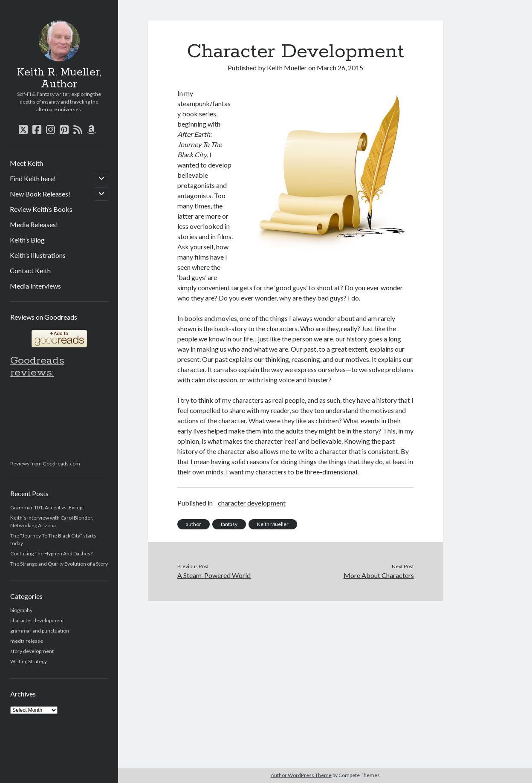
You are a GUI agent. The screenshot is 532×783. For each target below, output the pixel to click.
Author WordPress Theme (301, 775)
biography (21, 610)
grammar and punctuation (40, 631)
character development (37, 620)
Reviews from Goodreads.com (45, 464)
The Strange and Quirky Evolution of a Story (59, 564)
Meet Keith (26, 163)
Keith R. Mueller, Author (59, 78)
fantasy (229, 524)
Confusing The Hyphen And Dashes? (51, 553)
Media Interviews (35, 286)
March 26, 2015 (340, 68)
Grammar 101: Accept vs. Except (47, 507)
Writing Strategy (29, 661)
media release (27, 641)
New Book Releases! (40, 194)
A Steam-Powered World (214, 575)
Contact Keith (30, 270)
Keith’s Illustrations (38, 255)
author (194, 524)
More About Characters (379, 575)
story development (32, 651)
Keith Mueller (287, 68)
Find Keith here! (33, 178)
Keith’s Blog (27, 240)
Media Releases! (34, 224)
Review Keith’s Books (41, 209)
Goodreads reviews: (37, 367)
